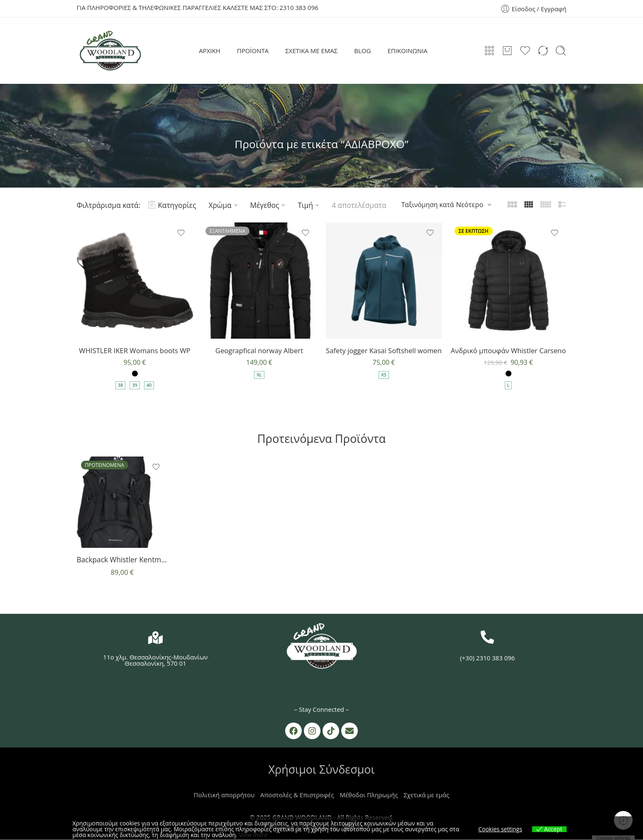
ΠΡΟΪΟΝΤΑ (253, 51)
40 (149, 386)
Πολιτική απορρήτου (224, 796)
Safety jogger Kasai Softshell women (384, 350)
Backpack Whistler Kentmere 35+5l (122, 560)
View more (253, 835)
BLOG (362, 51)
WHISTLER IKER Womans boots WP (135, 350)
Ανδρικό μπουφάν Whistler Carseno (509, 350)
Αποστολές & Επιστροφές (297, 796)
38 (121, 386)
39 (135, 386)
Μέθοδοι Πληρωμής (369, 796)
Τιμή (309, 205)
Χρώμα (224, 205)
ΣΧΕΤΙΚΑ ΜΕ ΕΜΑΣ (311, 51)
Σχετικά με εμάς (426, 796)
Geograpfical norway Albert (259, 350)
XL (259, 375)
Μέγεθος (269, 205)
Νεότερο (470, 204)
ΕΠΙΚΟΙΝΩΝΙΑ (407, 51)
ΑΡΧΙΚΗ (210, 51)
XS (384, 375)
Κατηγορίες (172, 205)
